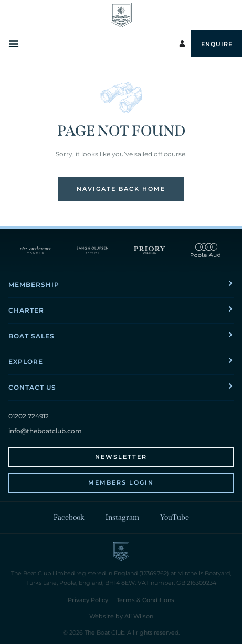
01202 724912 (29, 416)
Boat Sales (31, 336)
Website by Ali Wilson (121, 616)
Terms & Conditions (145, 600)
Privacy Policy (88, 600)
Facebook (69, 517)
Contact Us (32, 387)
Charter (26, 310)
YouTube (175, 517)
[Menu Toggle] (15, 44)
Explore (26, 362)
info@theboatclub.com (45, 431)
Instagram (122, 517)
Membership (34, 285)
